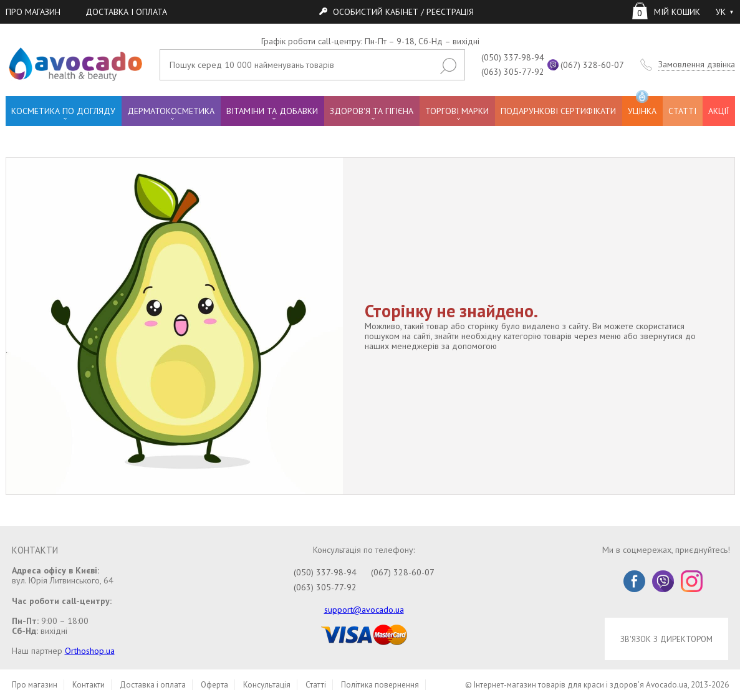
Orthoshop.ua (90, 651)
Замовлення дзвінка (697, 65)
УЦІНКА (642, 106)
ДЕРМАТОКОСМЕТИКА (171, 111)
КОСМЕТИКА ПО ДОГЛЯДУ (63, 111)
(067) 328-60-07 (592, 65)
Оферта (214, 685)
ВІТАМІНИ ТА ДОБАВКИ (272, 111)
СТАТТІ (682, 111)
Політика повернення (380, 685)
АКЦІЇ (718, 111)
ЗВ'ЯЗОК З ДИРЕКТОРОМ (666, 639)
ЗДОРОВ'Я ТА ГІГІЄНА (372, 111)
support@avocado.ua (364, 610)
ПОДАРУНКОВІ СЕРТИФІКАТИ (558, 111)
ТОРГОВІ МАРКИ (457, 111)
